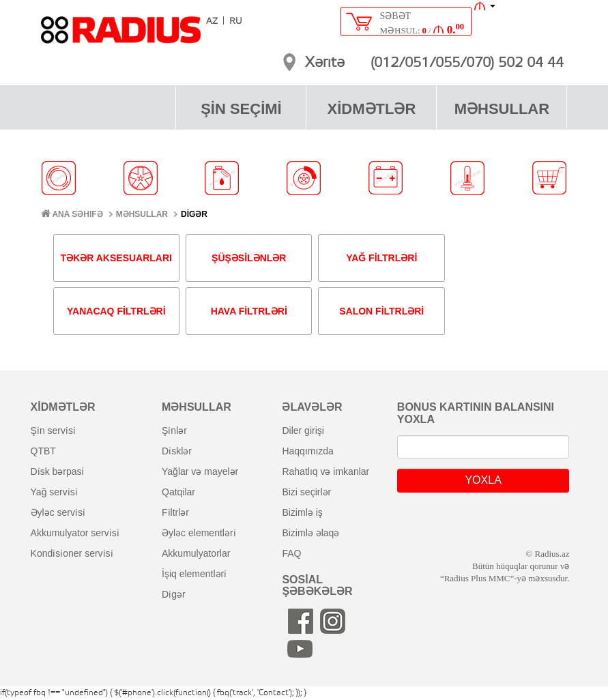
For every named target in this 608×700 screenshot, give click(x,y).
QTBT (43, 451)
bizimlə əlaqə (310, 533)
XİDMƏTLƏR (372, 109)
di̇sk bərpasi (57, 471)
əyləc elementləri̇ (199, 533)
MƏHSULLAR (502, 109)
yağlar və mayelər (200, 471)
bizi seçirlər (306, 492)
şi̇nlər (174, 431)
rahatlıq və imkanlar (325, 471)
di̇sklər (177, 451)
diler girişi (303, 431)
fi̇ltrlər (175, 512)
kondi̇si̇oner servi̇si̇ (72, 553)
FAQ (291, 553)
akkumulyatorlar (196, 553)
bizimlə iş (302, 512)
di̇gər (174, 594)
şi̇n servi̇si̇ (53, 431)
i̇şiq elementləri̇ (194, 574)
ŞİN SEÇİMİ (241, 109)
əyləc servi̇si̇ (58, 512)
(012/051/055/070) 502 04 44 (467, 63)
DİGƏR (194, 214)
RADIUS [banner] (121, 36)
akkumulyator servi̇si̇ (75, 533)
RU (236, 21)
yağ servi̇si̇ (54, 492)
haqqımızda (308, 451)
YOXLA (483, 480)
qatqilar (178, 492)
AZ (212, 21)
